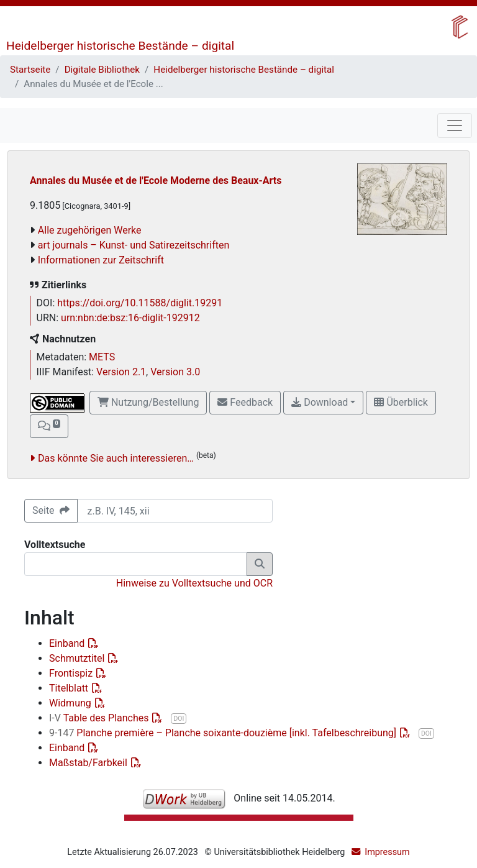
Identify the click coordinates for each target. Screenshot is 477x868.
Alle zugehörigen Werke (90, 230)
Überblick (401, 402)
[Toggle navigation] (455, 126)
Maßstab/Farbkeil (89, 763)
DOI (179, 719)
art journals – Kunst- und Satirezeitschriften (134, 245)
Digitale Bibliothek (102, 70)
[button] (49, 426)
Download (320, 402)
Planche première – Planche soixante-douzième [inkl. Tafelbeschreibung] (224, 733)
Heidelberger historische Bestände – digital (120, 46)
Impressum (387, 852)
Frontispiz (72, 673)
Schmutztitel (78, 658)
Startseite (30, 70)
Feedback (245, 402)
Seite (51, 510)
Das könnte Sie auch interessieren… (116, 458)
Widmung (71, 703)
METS (102, 357)
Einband (68, 643)
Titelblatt (70, 688)
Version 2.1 (121, 372)
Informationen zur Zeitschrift (101, 260)
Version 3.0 (175, 372)
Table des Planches (100, 718)
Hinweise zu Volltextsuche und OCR (194, 583)
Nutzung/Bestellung (148, 402)
